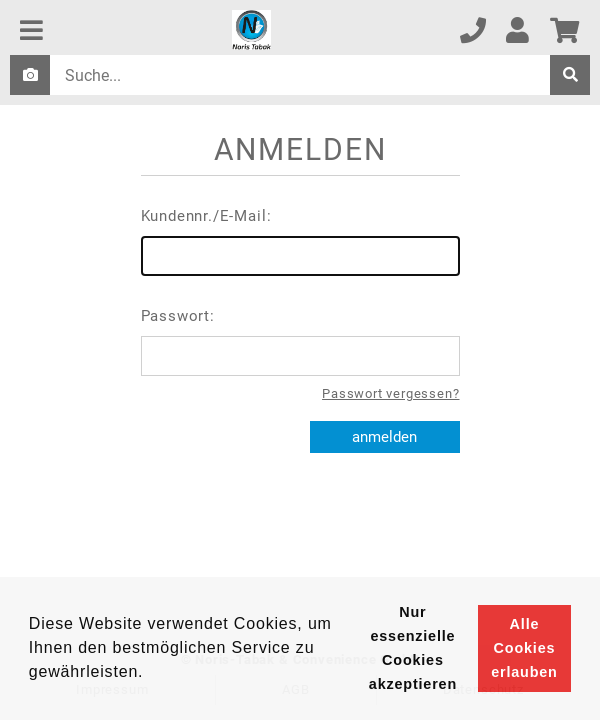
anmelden (384, 437)
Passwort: (300, 341)
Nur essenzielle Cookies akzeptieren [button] (413, 648)
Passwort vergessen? (390, 393)
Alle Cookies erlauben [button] (524, 648)
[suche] (570, 75)
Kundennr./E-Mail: (300, 241)
